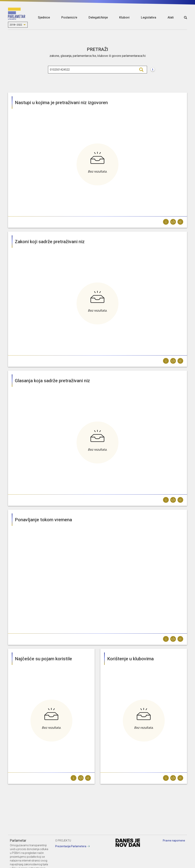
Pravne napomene (174, 841)
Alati (171, 17)
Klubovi (124, 17)
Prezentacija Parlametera (71, 846)
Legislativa (149, 17)
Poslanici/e (69, 17)
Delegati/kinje (98, 17)
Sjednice (44, 17)
